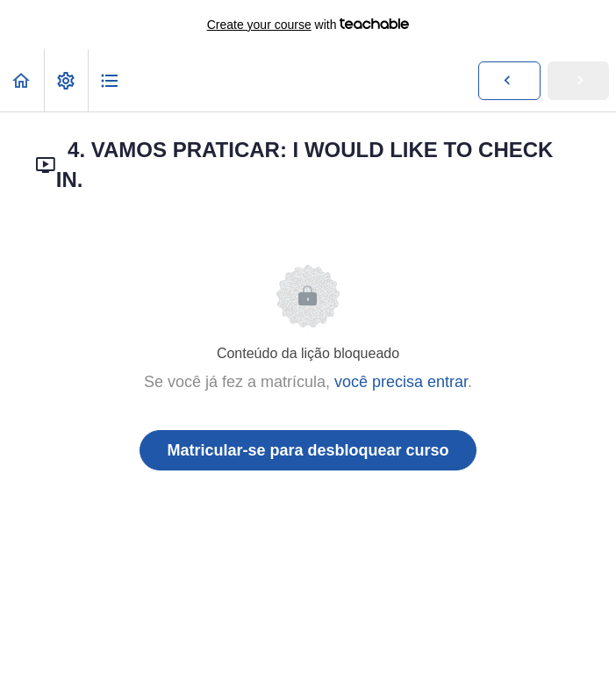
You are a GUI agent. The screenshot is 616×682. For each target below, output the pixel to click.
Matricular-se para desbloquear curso (308, 450)
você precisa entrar (401, 382)
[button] (22, 80)
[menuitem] (66, 80)
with (308, 25)
